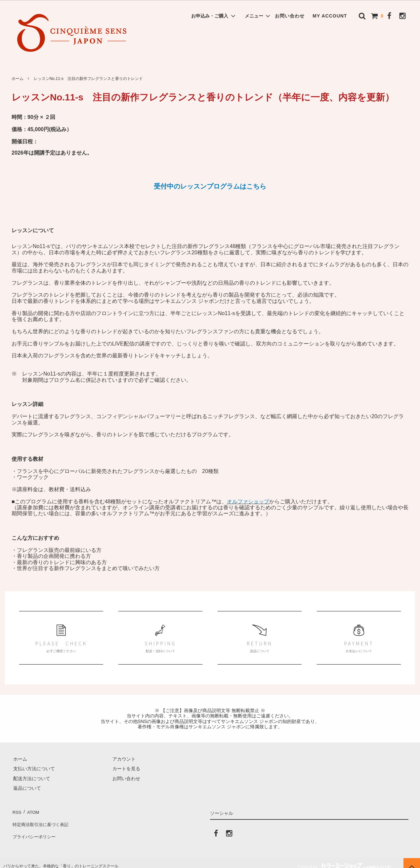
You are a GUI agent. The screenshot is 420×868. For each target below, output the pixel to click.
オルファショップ (248, 502)
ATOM (31, 811)
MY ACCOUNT (330, 16)
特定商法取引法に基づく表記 (42, 821)
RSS (16, 811)
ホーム (18, 79)
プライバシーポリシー (35, 830)
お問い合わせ (290, 16)
